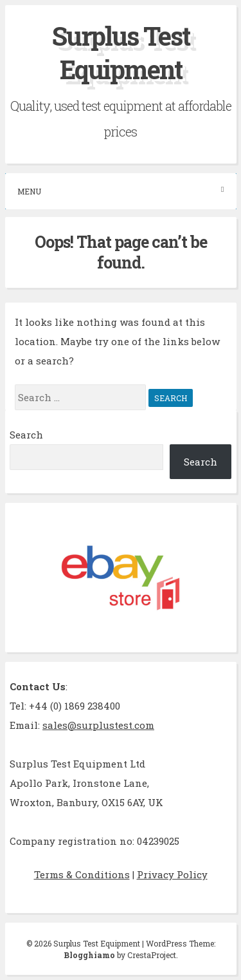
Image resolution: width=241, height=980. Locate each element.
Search (26, 435)
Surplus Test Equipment (121, 52)
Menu (121, 191)
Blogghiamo (89, 955)
